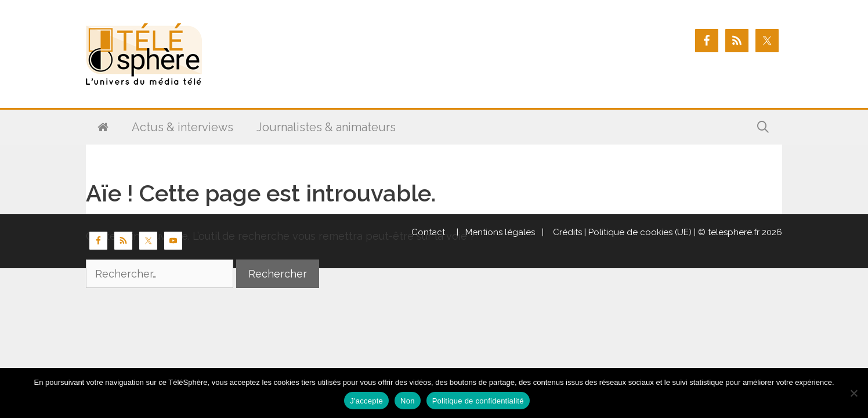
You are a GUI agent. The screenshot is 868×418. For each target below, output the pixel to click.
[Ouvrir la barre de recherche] (763, 127)
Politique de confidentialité (478, 401)
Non (408, 401)
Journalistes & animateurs (326, 127)
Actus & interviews (182, 127)
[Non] (853, 393)
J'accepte (366, 401)
